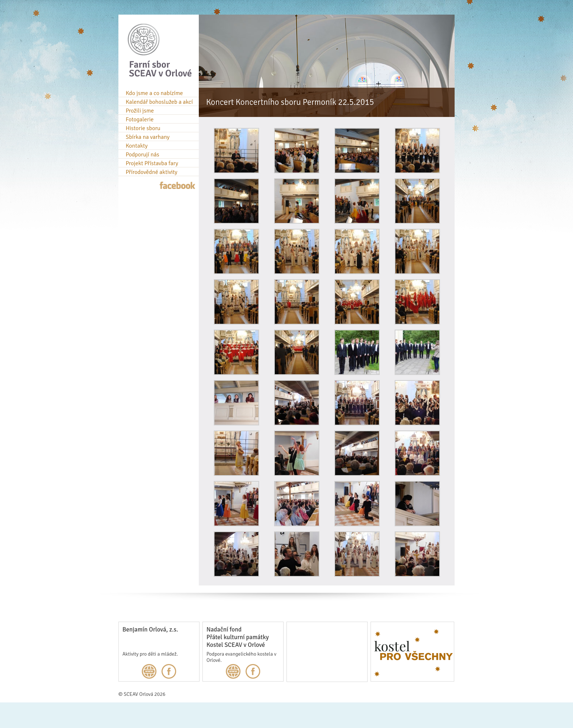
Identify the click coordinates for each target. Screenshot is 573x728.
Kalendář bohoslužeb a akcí (159, 102)
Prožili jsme (140, 111)
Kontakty (137, 146)
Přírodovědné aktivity (151, 172)
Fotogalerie (140, 120)
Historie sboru (143, 128)
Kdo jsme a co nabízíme (154, 93)
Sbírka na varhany (148, 137)
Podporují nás (143, 155)
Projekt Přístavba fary (152, 163)
